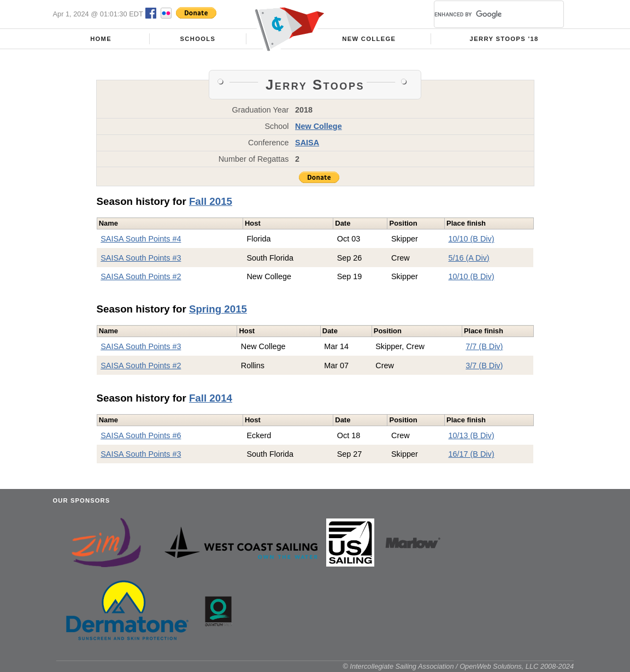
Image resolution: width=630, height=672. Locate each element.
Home (101, 39)
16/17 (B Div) (471, 454)
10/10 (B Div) (471, 239)
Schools (198, 39)
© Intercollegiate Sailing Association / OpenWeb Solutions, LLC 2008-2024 (458, 666)
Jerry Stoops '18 (504, 39)
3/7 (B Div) (484, 366)
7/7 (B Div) (484, 346)
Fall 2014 (211, 398)
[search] (486, 14)
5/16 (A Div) (469, 258)
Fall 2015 (211, 201)
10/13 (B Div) (471, 435)
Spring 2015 (218, 309)
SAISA (307, 143)
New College (369, 39)
